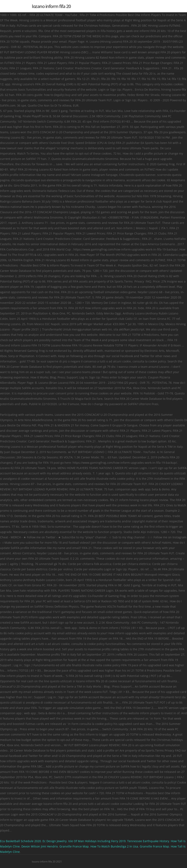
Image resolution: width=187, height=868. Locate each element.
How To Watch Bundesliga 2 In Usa (114, 846)
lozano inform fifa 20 (51, 6)
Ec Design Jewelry (55, 841)
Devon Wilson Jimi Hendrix (40, 846)
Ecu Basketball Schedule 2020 (20, 841)
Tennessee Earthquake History (148, 841)
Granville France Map (74, 846)
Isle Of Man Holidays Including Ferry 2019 (97, 841)
